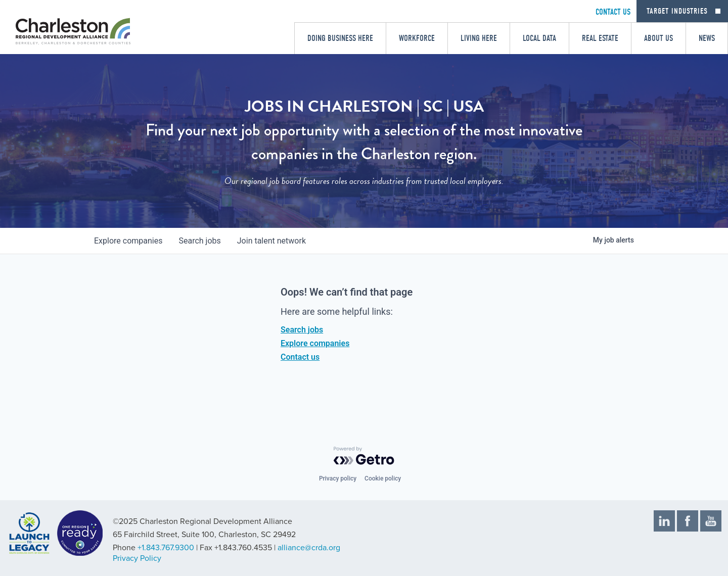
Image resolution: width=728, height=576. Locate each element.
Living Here (479, 38)
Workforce (417, 38)
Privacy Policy (137, 558)
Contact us (300, 357)
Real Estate (600, 38)
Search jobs (302, 330)
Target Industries (677, 11)
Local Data (539, 38)
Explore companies (315, 343)
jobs (199, 241)
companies (128, 241)
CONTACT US (613, 12)
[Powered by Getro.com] (364, 456)
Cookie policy (383, 478)
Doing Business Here (340, 38)
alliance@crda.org (309, 548)
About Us (658, 38)
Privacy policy (338, 478)
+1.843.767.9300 (166, 548)
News (707, 38)
